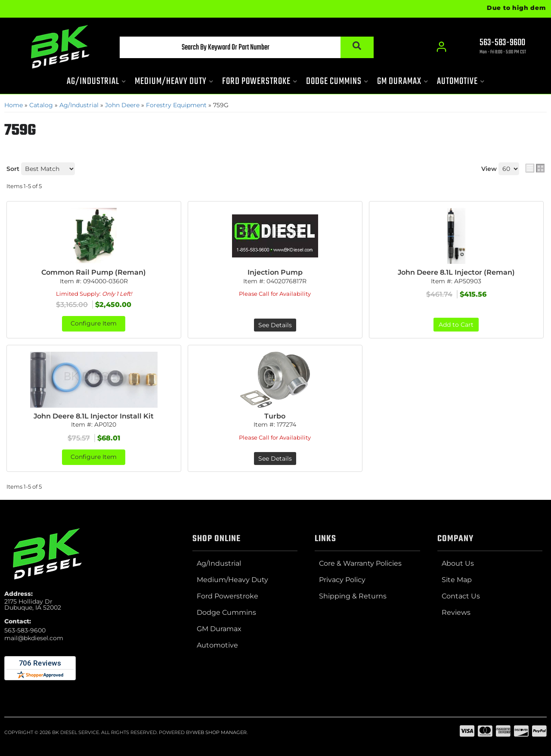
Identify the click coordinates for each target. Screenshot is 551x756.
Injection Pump (275, 272)
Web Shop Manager (220, 732)
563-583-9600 (25, 630)
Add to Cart (456, 325)
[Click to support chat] (495, 48)
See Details (275, 325)
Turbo (275, 416)
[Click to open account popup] (441, 47)
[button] (244, 48)
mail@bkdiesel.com (34, 638)
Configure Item (94, 324)
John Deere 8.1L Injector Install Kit (94, 416)
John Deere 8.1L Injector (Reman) (456, 272)
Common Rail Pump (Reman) (94, 272)
